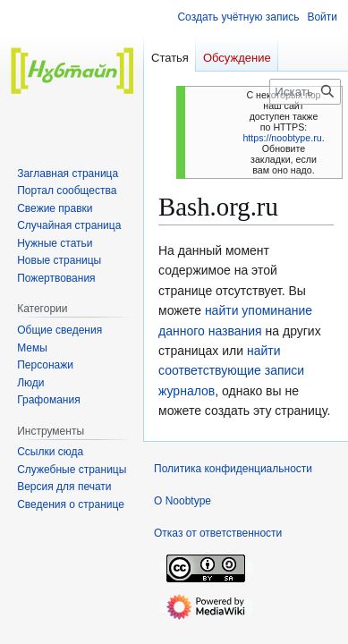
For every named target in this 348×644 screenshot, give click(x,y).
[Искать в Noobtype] (305, 92)
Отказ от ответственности (218, 533)
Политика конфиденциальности (233, 469)
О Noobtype (182, 501)
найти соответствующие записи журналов (231, 371)
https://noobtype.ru (282, 138)
